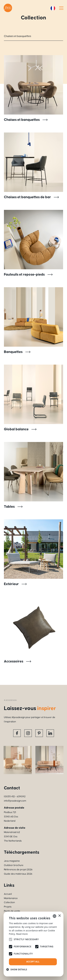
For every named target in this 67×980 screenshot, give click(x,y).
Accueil (8, 894)
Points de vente (12, 911)
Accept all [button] (33, 962)
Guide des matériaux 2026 (18, 874)
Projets (8, 907)
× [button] (59, 916)
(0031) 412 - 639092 (15, 797)
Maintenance (11, 898)
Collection (9, 902)
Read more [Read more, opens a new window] (22, 934)
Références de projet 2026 (18, 870)
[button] (18, 969)
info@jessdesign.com (15, 801)
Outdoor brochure (14, 865)
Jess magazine (12, 861)
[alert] (33, 944)
